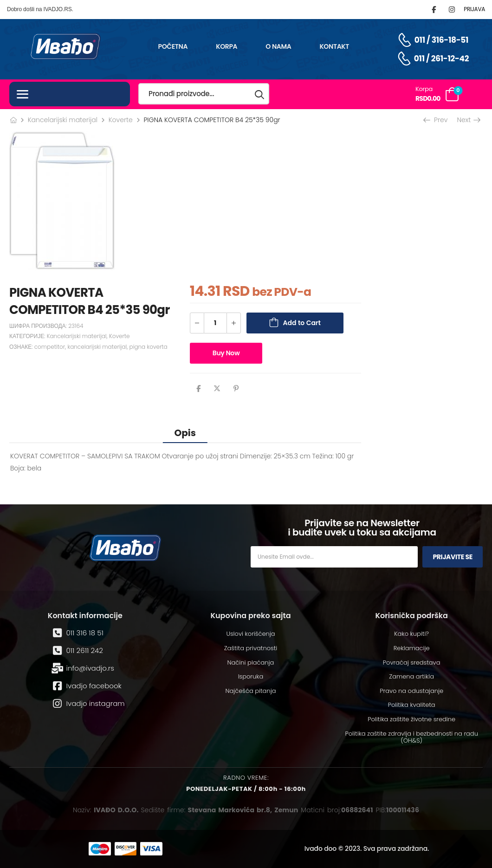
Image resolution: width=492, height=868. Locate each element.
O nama (278, 46)
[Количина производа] (215, 323)
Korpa (227, 46)
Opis (185, 433)
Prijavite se (453, 557)
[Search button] (260, 94)
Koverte (121, 120)
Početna (173, 46)
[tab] (185, 433)
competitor (50, 347)
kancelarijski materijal (97, 347)
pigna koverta (149, 347)
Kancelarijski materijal (63, 120)
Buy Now (226, 353)
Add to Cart (302, 323)
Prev (436, 120)
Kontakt (334, 46)
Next (468, 120)
